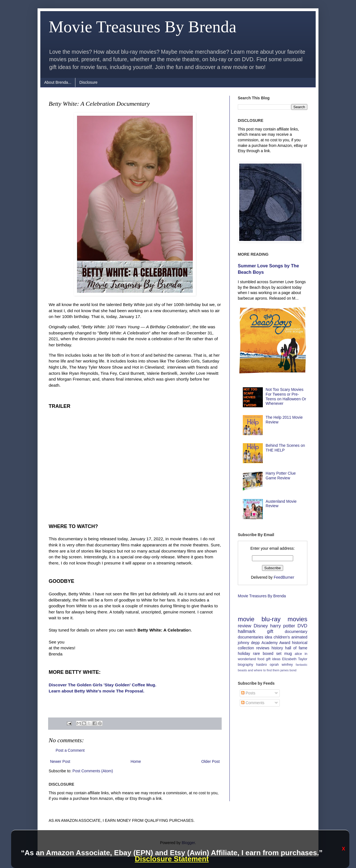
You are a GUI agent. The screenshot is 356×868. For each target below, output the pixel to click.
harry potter (283, 626)
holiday (244, 654)
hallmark (247, 631)
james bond (288, 670)
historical (300, 643)
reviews (263, 648)
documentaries (251, 637)
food (261, 659)
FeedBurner (284, 577)
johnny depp (249, 643)
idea (268, 637)
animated (299, 637)
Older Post (211, 761)
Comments (253, 703)
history (277, 648)
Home (136, 761)
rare (257, 654)
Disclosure (88, 82)
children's (282, 637)
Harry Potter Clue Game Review (281, 476)
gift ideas (273, 659)
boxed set (272, 654)
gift (270, 631)
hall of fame (296, 648)
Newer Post (60, 761)
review (245, 626)
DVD (302, 626)
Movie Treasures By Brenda (143, 27)
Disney (261, 626)
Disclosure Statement (172, 859)
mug (288, 654)
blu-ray (271, 619)
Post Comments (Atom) (93, 771)
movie (246, 619)
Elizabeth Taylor (295, 659)
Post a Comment (70, 750)
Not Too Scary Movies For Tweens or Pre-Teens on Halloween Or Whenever (286, 396)
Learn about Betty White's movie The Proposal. (97, 691)
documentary (296, 632)
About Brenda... (58, 82)
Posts (248, 693)
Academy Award (276, 643)
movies (297, 619)
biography (245, 665)
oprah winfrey (281, 665)
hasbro (262, 665)
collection (246, 648)
